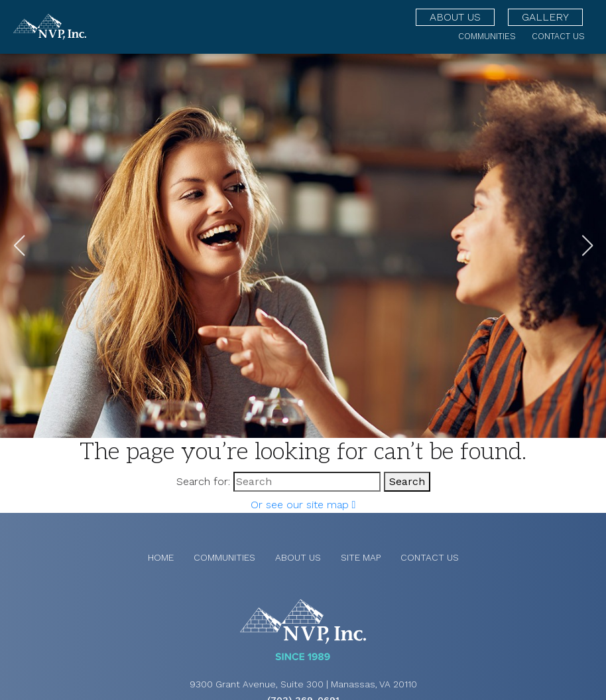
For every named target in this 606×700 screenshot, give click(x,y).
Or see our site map (303, 505)
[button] (587, 245)
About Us (455, 17)
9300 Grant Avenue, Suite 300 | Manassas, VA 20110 (303, 684)
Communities (487, 36)
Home (161, 557)
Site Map (361, 557)
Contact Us (558, 36)
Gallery (545, 17)
